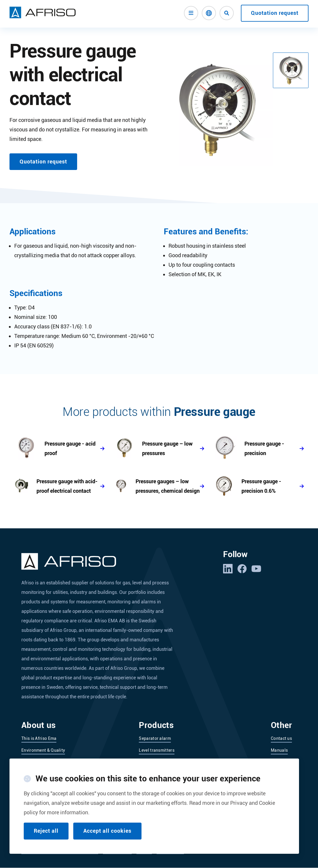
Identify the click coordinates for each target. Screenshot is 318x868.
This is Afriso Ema (39, 738)
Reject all (46, 831)
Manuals (279, 750)
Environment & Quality (43, 750)
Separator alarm (155, 738)
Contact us (281, 738)
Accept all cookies (107, 831)
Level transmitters (156, 750)
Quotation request (275, 13)
